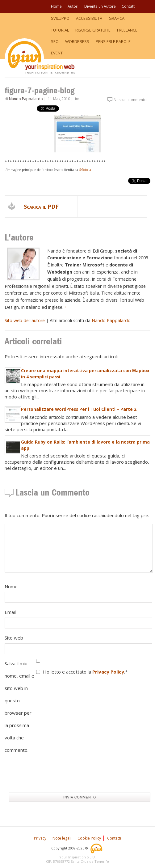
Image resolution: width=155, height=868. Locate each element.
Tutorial (60, 30)
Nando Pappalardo (26, 99)
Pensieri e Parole (113, 41)
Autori (73, 6)
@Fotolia (85, 170)
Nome (11, 586)
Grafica (117, 18)
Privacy (40, 838)
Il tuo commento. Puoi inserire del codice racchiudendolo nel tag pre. (77, 515)
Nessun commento (130, 100)
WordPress (77, 41)
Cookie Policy (89, 838)
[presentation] (52, 776)
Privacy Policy (108, 672)
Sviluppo (60, 18)
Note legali (62, 838)
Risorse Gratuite (93, 30)
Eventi (57, 53)
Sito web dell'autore (25, 320)
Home (56, 6)
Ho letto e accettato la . (85, 672)
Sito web (14, 638)
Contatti (129, 6)
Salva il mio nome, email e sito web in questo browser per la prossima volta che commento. (19, 707)
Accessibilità (89, 18)
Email (10, 612)
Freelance (127, 30)
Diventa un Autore (100, 6)
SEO (55, 41)
